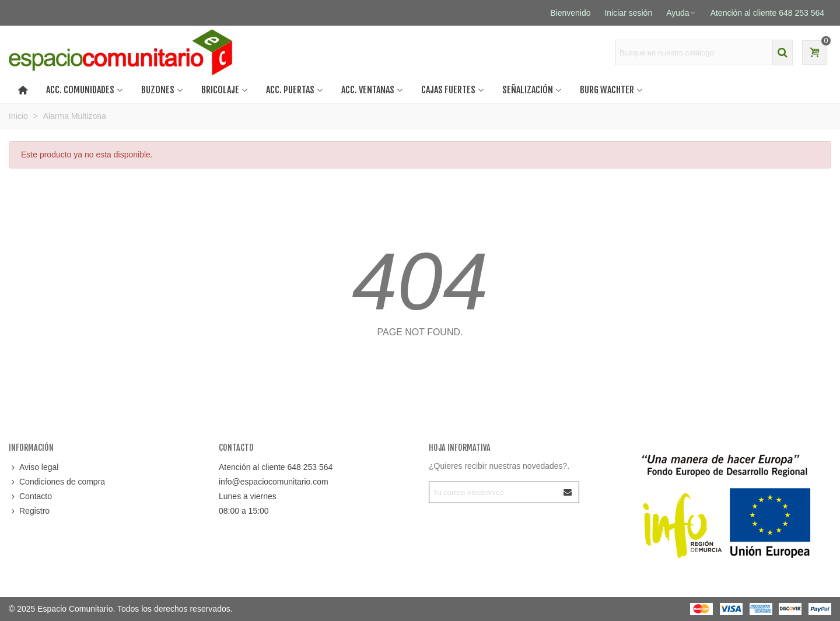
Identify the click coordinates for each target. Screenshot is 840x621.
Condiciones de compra (57, 482)
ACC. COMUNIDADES (80, 90)
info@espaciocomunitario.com (274, 482)
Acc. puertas (290, 90)
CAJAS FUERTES (448, 90)
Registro (29, 511)
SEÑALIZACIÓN (528, 90)
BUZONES (158, 90)
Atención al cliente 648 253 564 (276, 467)
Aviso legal (34, 467)
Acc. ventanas (368, 90)
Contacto (30, 497)
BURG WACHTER (607, 90)
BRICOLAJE (220, 90)
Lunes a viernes (248, 496)
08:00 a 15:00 (244, 511)
